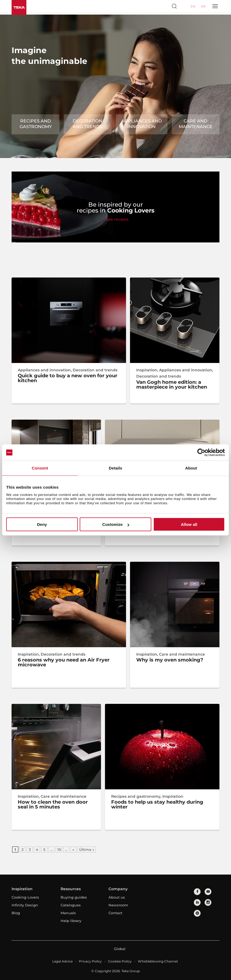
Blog (16, 913)
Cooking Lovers (25, 897)
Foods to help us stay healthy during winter (157, 804)
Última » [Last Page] (87, 849)
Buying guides (74, 897)
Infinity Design (25, 905)
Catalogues (71, 905)
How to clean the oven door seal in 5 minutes (53, 804)
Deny (42, 524)
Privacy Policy (90, 961)
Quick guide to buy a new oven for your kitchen (68, 378)
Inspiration (147, 370)
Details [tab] (115, 468)
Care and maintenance (196, 124)
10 (59, 849)
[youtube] (208, 892)
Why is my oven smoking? (170, 660)
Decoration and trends (87, 124)
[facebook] (197, 892)
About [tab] (191, 468)
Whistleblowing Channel (158, 961)
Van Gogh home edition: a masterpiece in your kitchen (172, 385)
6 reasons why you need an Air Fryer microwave (64, 662)
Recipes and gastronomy (36, 124)
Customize (116, 524)
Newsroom (118, 905)
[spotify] (197, 913)
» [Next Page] (73, 849)
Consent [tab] (40, 468)
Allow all (189, 524)
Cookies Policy (120, 961)
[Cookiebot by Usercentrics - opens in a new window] (201, 453)
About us (117, 897)
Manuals (68, 913)
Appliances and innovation (142, 124)
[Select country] (184, 6)
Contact (115, 913)
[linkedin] (197, 902)
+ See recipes (115, 219)
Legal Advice (62, 961)
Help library (71, 921)
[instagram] (208, 902)
